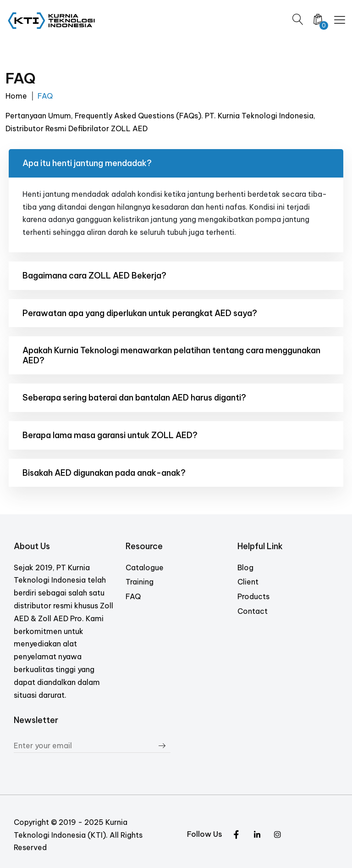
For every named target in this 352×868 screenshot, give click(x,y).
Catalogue (145, 568)
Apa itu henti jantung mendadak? (87, 163)
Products (253, 596)
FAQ (133, 596)
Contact (253, 611)
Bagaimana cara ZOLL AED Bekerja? (94, 275)
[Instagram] (257, 835)
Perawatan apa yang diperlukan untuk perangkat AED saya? (140, 313)
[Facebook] (278, 835)
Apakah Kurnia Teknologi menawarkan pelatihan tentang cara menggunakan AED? (171, 355)
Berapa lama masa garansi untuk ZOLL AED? (110, 435)
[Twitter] (236, 835)
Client (248, 582)
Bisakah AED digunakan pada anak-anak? (104, 473)
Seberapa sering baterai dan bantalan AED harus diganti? (134, 398)
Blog (245, 568)
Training (140, 582)
